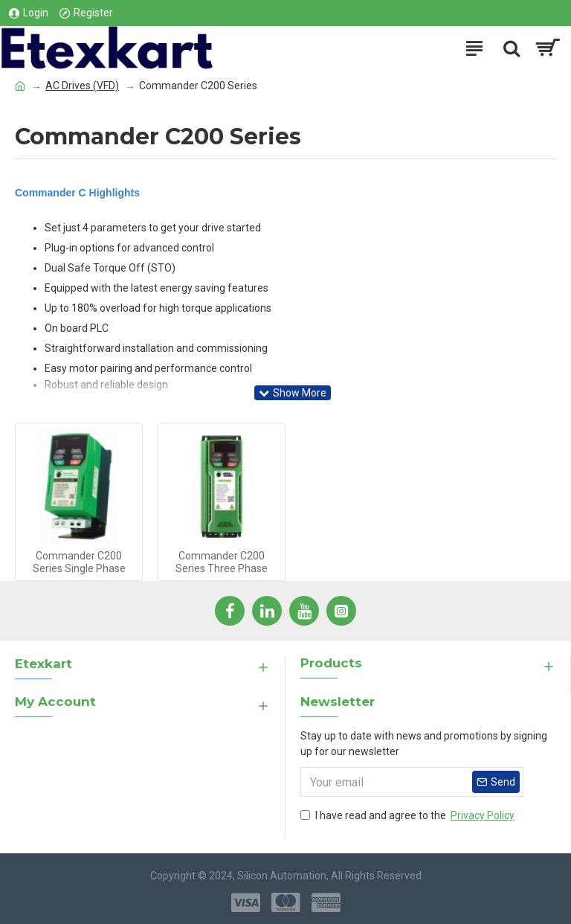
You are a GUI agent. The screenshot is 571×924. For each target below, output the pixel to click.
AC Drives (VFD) (82, 86)
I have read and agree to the (409, 816)
